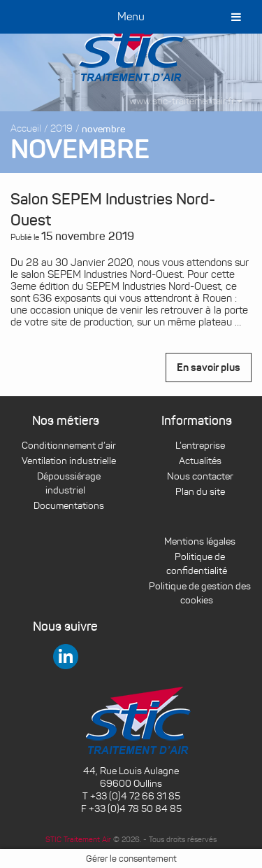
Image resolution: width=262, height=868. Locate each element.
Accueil (26, 128)
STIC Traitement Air (78, 839)
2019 (61, 128)
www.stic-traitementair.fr (186, 101)
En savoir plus (209, 367)
